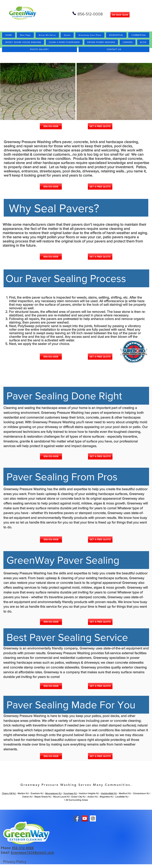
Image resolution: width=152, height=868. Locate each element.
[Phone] (74, 13)
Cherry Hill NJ (9, 793)
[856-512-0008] (51, 126)
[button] (76, 91)
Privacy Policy (15, 861)
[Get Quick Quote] (120, 15)
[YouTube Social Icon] (85, 818)
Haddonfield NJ (109, 793)
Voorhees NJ (70, 793)
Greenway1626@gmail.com (32, 852)
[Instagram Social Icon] (93, 818)
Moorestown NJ (54, 793)
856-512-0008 (23, 848)
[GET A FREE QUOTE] (100, 126)
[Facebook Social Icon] (76, 818)
